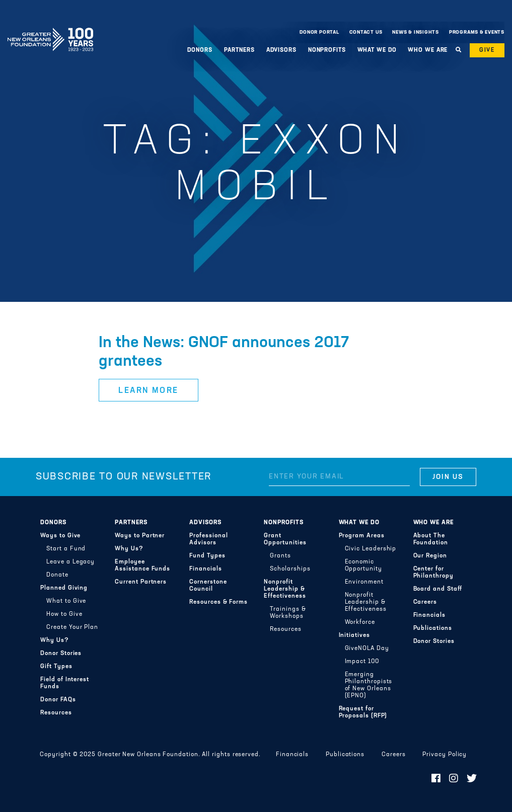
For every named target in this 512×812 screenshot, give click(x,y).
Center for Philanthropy (433, 573)
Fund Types (207, 556)
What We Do (377, 50)
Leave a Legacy (70, 562)
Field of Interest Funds (65, 683)
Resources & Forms (218, 602)
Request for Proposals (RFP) (363, 712)
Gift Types (56, 667)
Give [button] (487, 50)
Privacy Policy (445, 755)
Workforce (360, 622)
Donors (200, 50)
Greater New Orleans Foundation (50, 30)
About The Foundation (431, 539)
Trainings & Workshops (288, 613)
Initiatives (354, 635)
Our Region (430, 556)
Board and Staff (438, 589)
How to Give (64, 614)
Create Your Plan (72, 627)
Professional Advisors (208, 539)
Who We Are (428, 50)
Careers (425, 602)
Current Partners (141, 582)
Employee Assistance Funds (142, 565)
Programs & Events (477, 32)
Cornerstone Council (208, 586)
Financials (205, 569)
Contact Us (366, 32)
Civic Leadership (371, 549)
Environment (364, 582)
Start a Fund (66, 549)
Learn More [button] (149, 391)
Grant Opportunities (285, 539)
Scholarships (290, 569)
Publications (433, 628)
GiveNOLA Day (367, 648)
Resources (56, 713)
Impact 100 (362, 662)
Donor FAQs (58, 700)
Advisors (281, 50)
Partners (239, 50)
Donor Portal (319, 32)
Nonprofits (327, 50)
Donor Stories (61, 654)
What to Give (66, 601)
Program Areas (362, 536)
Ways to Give (60, 536)
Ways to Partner (140, 536)
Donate (57, 575)
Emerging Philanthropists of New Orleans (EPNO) (369, 685)
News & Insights (416, 32)
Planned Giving (64, 588)
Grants (280, 556)
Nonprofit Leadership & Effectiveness (285, 589)
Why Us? (54, 640)
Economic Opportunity (363, 565)
